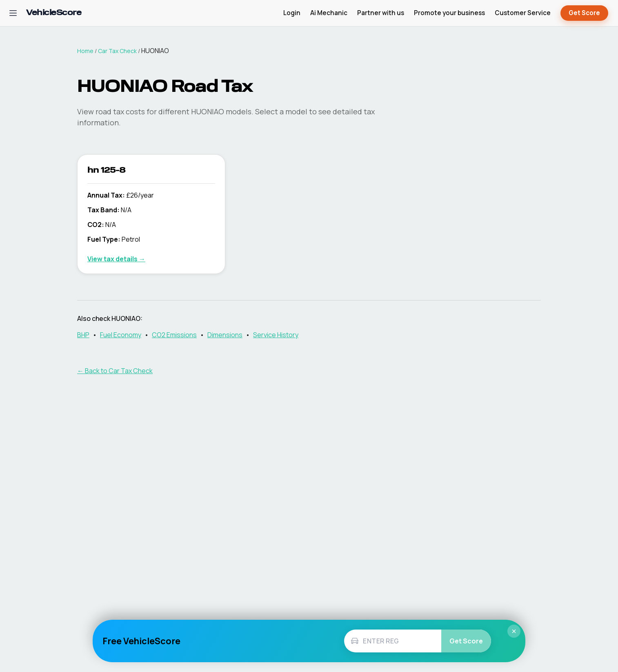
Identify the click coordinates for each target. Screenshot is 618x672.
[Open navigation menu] (13, 13)
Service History (276, 335)
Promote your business (449, 13)
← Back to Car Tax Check (115, 371)
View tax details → (116, 259)
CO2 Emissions (174, 335)
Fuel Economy (121, 335)
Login (292, 13)
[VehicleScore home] (54, 13)
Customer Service (523, 13)
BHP (83, 335)
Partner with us (381, 13)
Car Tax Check (117, 51)
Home (85, 51)
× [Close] (514, 631)
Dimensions (225, 335)
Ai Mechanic (329, 13)
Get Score (584, 13)
